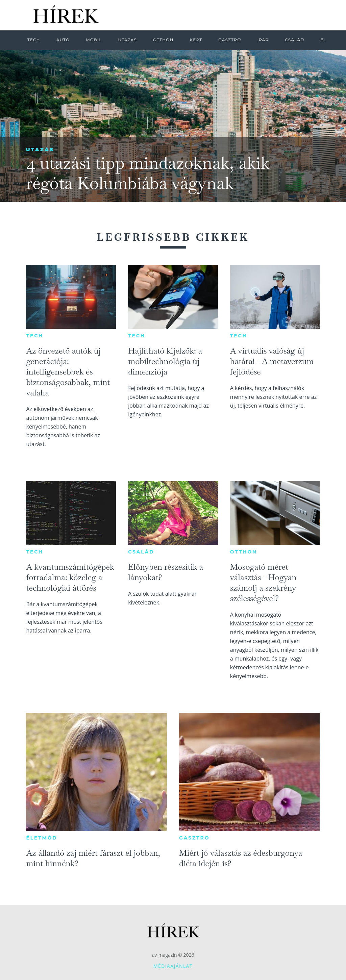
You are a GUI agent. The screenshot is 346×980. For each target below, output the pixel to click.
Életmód (42, 838)
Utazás (40, 149)
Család (141, 552)
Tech (35, 336)
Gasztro (194, 838)
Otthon (244, 552)
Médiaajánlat (173, 966)
